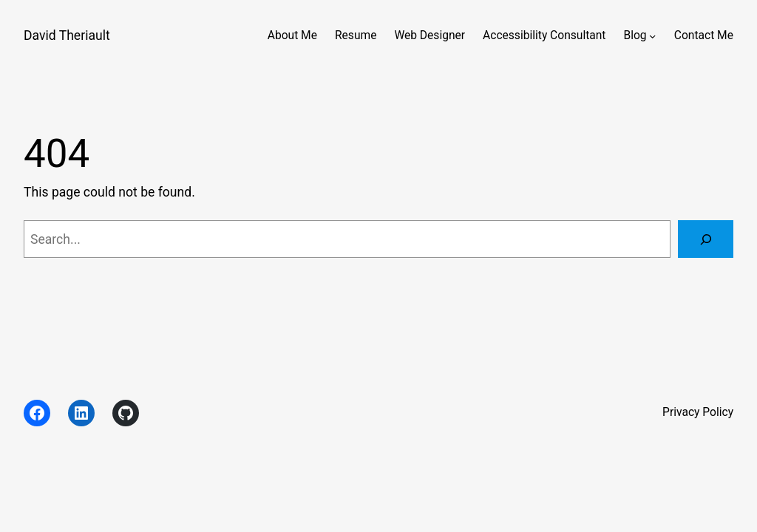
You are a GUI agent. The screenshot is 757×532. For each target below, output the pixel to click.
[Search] (706, 239)
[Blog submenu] (652, 36)
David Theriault (67, 35)
